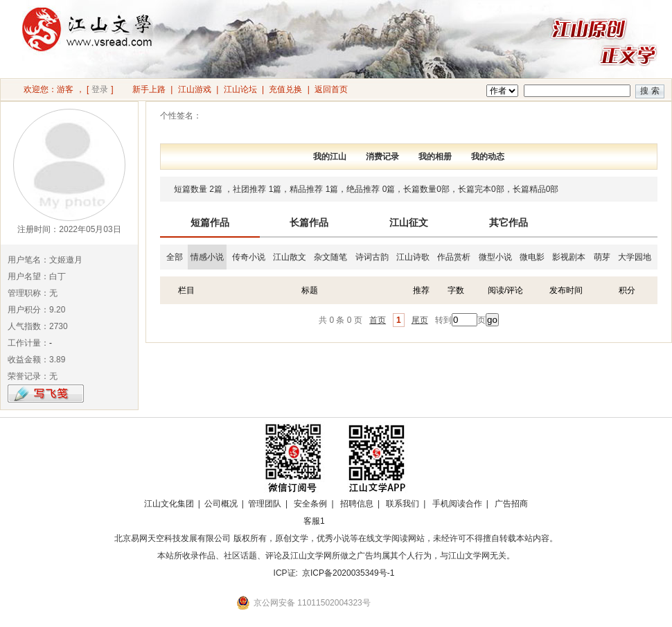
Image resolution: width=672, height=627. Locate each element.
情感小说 (207, 257)
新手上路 (149, 89)
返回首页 (331, 89)
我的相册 (435, 157)
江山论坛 (240, 89)
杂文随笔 (330, 257)
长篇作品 (309, 222)
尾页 (420, 320)
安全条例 (310, 504)
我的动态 (488, 157)
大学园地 (635, 257)
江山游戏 (195, 89)
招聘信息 (357, 504)
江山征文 (409, 222)
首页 (378, 320)
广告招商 (511, 504)
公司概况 (221, 504)
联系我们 (403, 504)
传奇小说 (249, 257)
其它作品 (509, 222)
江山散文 (290, 257)
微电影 (532, 257)
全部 (175, 257)
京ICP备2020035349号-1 (348, 573)
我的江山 (330, 157)
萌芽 (602, 257)
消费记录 (382, 157)
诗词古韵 (372, 257)
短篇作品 (210, 222)
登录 (100, 89)
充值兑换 (285, 89)
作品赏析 (454, 257)
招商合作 (352, 521)
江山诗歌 (413, 257)
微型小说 (495, 257)
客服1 (314, 521)
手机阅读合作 (457, 504)
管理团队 (265, 504)
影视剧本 (569, 257)
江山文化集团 (169, 504)
